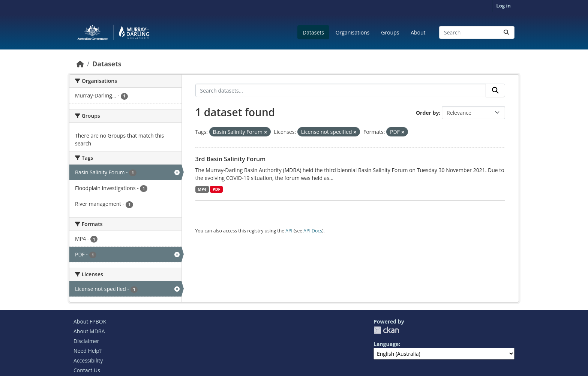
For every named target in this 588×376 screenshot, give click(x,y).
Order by (427, 113)
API (289, 231)
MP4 (202, 189)
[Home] (80, 64)
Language (386, 344)
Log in (503, 6)
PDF (216, 189)
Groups (390, 32)
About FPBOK (90, 321)
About (418, 32)
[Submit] (506, 32)
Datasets (313, 32)
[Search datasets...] (477, 32)
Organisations (353, 32)
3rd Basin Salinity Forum (231, 159)
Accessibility (88, 360)
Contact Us (87, 370)
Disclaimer (86, 341)
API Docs (313, 231)
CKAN (386, 330)
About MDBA (89, 331)
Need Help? (88, 351)
